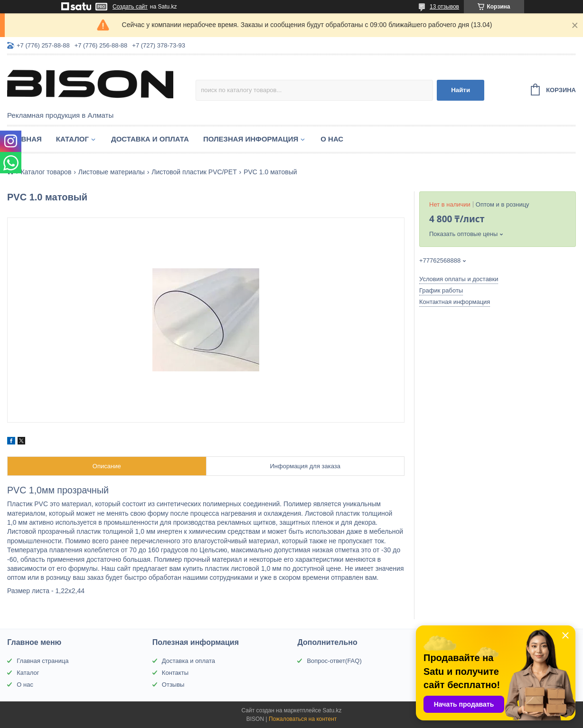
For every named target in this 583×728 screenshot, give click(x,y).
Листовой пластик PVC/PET (194, 172)
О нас (332, 139)
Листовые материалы (112, 172)
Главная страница (42, 661)
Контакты (175, 673)
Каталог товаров (46, 172)
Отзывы (173, 685)
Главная (24, 139)
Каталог (72, 139)
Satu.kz (332, 710)
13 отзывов (444, 7)
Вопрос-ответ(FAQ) (334, 661)
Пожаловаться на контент (303, 719)
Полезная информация (251, 139)
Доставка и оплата (150, 139)
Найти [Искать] (461, 90)
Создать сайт (130, 7)
